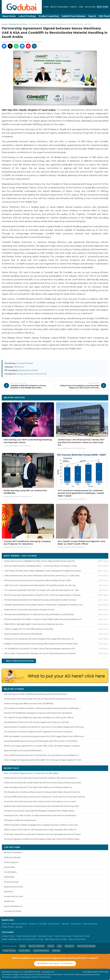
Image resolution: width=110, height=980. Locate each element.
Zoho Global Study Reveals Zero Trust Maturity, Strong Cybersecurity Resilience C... (42, 755)
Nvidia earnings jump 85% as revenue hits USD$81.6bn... (29, 704)
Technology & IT (11, 862)
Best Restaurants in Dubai (56, 939)
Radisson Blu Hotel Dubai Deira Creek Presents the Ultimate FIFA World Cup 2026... (42, 806)
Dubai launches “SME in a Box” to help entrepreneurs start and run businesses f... (41, 815)
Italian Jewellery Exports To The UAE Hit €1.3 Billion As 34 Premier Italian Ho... (39, 787)
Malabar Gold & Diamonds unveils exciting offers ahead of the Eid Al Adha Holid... (41, 644)
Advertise (65, 924)
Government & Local (13, 896)
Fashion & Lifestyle (12, 857)
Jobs (81, 7)
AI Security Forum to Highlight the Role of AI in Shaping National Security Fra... (40, 561)
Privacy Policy (54, 924)
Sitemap (19, 927)
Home (46, 7)
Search (92, 16)
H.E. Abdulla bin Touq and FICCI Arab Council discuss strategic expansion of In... (40, 648)
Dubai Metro (76, 924)
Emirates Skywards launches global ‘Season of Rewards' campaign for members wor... (44, 605)
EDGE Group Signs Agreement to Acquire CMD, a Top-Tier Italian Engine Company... (43, 595)
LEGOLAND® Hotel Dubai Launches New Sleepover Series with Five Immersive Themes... (45, 797)
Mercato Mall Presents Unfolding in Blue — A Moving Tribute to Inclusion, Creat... (41, 566)
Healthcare (9, 901)
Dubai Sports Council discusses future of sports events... (30, 610)
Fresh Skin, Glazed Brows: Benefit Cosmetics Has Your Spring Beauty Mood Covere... (43, 834)
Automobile (9, 867)
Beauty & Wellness (59, 7)
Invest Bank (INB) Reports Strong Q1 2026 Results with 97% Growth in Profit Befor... (41, 741)
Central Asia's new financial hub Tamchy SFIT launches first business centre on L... (41, 699)
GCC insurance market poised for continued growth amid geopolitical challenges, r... (43, 708)
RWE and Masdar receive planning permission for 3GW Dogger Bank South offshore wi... (44, 736)
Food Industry (10, 872)
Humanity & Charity (13, 911)
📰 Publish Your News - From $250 (55, 963)
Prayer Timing (8, 927)
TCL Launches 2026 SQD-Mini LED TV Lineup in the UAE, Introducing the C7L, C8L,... (42, 590)
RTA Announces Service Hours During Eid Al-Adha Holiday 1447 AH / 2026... (38, 580)
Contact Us (33, 924)
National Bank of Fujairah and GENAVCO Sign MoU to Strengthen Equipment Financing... (44, 727)
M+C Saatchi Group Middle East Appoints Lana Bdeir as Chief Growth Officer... (39, 718)
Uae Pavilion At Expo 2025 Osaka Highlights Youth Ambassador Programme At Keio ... (44, 571)
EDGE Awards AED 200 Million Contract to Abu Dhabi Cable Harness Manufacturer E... (44, 619)
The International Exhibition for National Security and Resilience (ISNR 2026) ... (40, 614)
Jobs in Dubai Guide (77, 939)
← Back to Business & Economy (19, 661)
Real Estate (9, 877)
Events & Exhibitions (13, 906)
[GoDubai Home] (22, 7)
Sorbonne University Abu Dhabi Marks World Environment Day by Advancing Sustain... (43, 783)
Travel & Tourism (11, 882)
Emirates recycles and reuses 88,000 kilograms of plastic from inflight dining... (40, 811)
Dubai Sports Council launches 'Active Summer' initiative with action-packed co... (41, 778)
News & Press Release (86, 946)
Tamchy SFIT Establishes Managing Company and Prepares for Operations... (39, 713)
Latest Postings (27, 16)
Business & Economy (18, 24)
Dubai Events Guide (81, 936)
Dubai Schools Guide (63, 936)
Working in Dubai (45, 936)
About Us (6, 924)
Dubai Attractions (90, 924)
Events (74, 7)
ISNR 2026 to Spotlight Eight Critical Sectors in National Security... (34, 624)
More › (103, 689)
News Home (9, 16)
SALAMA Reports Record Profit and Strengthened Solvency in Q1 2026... (37, 722)
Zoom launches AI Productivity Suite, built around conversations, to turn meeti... (41, 801)
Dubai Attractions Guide (26, 936)
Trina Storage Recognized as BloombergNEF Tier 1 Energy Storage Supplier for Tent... (43, 760)
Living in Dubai (8, 936)
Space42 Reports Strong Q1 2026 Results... (24, 634)
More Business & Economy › (92, 397)
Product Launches (49, 16)
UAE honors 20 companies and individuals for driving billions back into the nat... (40, 585)
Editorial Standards (19, 924)
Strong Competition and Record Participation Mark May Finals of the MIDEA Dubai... (42, 839)
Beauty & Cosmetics (13, 852)
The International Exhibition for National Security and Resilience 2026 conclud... (41, 600)
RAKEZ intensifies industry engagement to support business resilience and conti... (41, 825)
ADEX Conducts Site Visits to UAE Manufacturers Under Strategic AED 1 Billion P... (41, 830)
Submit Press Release (74, 16)
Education (90, 7)
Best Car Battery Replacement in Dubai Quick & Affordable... (32, 773)
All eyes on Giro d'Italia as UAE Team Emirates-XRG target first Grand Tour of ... (40, 639)
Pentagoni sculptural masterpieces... (21, 820)
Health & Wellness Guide (12, 939)
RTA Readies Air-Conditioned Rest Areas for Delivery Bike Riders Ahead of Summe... (42, 792)
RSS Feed (43, 924)
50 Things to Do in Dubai (33, 939)
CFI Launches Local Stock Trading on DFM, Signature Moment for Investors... (39, 732)
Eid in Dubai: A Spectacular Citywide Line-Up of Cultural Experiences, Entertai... (41, 653)
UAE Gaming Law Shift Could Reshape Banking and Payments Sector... (36, 694)
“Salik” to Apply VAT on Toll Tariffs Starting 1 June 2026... (29, 629)
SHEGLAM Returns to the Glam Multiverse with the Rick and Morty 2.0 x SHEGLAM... (42, 576)
